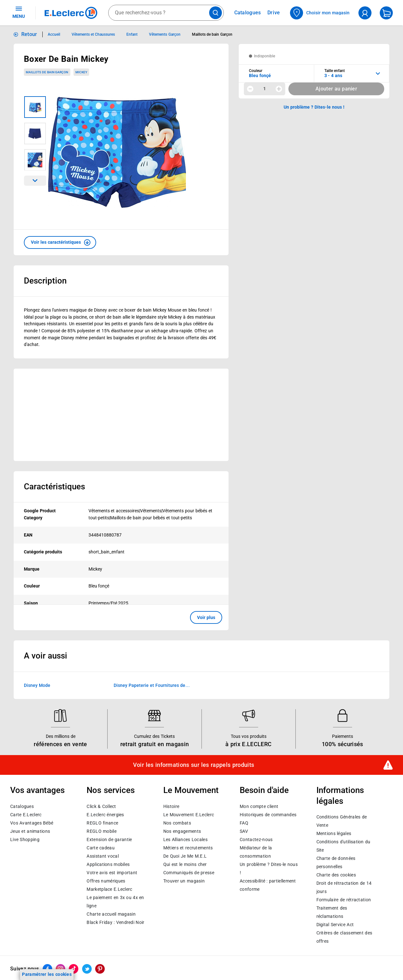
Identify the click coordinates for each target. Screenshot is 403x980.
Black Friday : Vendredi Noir (115, 922)
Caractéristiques (54, 486)
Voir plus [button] (206, 617)
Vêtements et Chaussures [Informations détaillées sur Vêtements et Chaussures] (93, 34)
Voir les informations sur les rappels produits (194, 765)
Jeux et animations (30, 831)
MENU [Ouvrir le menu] (19, 12)
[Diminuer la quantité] (250, 89)
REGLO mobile (102, 831)
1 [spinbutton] (265, 89)
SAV (244, 831)
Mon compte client (259, 806)
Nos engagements (182, 831)
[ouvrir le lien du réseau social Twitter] (87, 969)
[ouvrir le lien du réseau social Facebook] (47, 969)
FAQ (244, 823)
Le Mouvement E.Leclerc (189, 815)
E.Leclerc (109, 889)
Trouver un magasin (184, 881)
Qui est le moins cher (185, 864)
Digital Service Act (335, 925)
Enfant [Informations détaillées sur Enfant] (132, 34)
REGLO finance (102, 823)
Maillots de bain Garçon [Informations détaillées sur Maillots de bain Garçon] (212, 34)
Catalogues (22, 806)
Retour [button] (29, 34)
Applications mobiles (108, 864)
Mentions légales (334, 833)
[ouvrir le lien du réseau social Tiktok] (74, 969)
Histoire (171, 806)
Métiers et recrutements (188, 848)
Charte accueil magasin (111, 914)
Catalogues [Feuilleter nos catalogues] (248, 13)
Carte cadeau (101, 848)
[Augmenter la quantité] (279, 89)
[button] (60, 242)
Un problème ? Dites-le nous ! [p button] (314, 107)
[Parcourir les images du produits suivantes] (35, 181)
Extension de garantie (109, 839)
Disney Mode (37, 685)
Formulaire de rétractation (344, 900)
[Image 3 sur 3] (35, 160)
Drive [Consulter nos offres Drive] (274, 13)
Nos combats (177, 823)
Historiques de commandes (268, 815)
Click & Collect (101, 806)
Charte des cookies (336, 875)
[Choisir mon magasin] (320, 13)
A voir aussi (46, 656)
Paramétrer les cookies (47, 974)
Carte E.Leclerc (26, 815)
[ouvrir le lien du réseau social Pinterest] (100, 969)
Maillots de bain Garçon (47, 72)
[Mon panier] (386, 13)
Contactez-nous (256, 839)
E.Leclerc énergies (105, 815)
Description (45, 281)
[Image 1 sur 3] (35, 107)
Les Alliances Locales (185, 839)
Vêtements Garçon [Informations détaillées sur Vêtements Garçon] (165, 34)
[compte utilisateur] (365, 13)
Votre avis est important (112, 873)
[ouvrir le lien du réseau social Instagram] (60, 969)
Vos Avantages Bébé (32, 823)
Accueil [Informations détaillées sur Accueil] (54, 34)
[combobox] (166, 13)
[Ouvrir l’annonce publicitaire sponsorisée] (121, 415)
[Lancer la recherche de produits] (216, 13)
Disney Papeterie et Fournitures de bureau (149, 686)
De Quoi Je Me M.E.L (185, 856)
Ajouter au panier (336, 89)
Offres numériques (106, 881)
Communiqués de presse (189, 873)
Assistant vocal (103, 856)
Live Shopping (25, 839)
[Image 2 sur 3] (35, 133)
